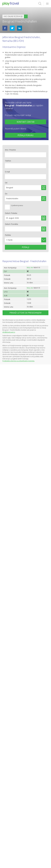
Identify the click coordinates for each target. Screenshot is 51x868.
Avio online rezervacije (13, 16)
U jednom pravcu (17, 206)
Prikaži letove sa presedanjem (25, 313)
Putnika (8, 235)
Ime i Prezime (10, 150)
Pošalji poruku (26, 135)
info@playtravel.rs (9, 332)
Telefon (8, 161)
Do (6, 194)
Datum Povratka (11, 224)
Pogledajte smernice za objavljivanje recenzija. (19, 361)
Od (6, 183)
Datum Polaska (11, 213)
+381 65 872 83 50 (25, 122)
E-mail (7, 172)
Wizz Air (30, 268)
